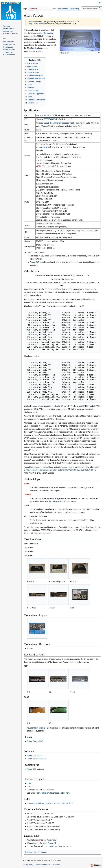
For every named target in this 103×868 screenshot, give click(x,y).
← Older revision (38, 24)
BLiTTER (45, 147)
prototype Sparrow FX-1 (60, 846)
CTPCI (30, 787)
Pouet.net (51, 840)
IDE (44, 227)
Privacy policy (28, 865)
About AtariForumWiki (42, 865)
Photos (30, 648)
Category (28, 852)
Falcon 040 (34, 262)
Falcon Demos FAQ (35, 741)
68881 (46, 119)
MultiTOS (64, 231)
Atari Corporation (46, 33)
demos (40, 840)
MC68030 (48, 115)
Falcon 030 (31, 769)
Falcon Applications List (36, 759)
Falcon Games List (35, 756)
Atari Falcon (48, 843)
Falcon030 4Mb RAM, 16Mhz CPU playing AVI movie (49, 803)
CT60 (29, 783)
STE (42, 256)
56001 (46, 123)
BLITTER (56, 501)
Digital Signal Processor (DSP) (62, 123)
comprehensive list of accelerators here (53, 793)
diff (30, 24)
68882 (52, 119)
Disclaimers (56, 865)
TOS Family (32, 48)
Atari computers (40, 852)
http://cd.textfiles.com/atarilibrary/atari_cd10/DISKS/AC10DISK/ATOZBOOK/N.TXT (60, 470)
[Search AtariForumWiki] (92, 8)
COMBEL (28, 494)
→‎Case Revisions (72, 22)
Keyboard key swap (35, 728)
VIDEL (39, 166)
